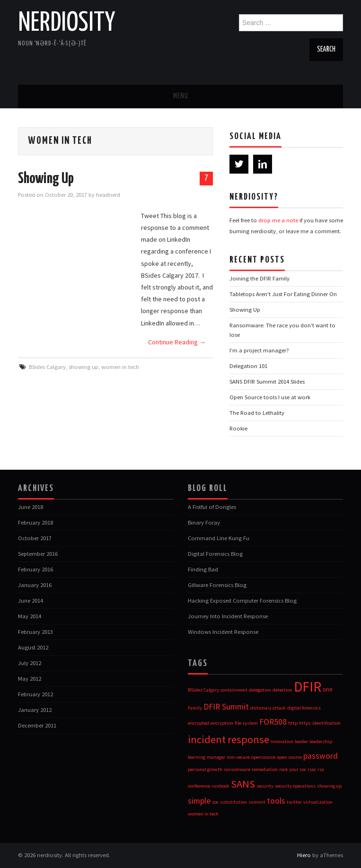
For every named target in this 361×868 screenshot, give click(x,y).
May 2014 (30, 616)
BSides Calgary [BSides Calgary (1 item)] (203, 690)
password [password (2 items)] (321, 756)
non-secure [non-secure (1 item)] (238, 757)
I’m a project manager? (259, 350)
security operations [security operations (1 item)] (295, 786)
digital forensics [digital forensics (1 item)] (304, 708)
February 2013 (35, 632)
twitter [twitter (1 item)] (294, 802)
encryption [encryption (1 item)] (222, 723)
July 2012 (30, 663)
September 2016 (38, 554)
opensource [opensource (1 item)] (263, 757)
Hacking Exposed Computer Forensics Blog (242, 601)
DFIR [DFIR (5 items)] (308, 687)
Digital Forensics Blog (215, 554)
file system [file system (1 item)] (246, 723)
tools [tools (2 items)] (276, 801)
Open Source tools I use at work (270, 397)
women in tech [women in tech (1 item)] (203, 814)
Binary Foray (204, 522)
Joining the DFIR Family (260, 278)
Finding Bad (203, 569)
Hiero (304, 855)
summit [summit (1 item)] (257, 802)
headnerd (108, 195)
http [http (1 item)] (293, 723)
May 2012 (30, 679)
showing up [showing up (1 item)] (329, 786)
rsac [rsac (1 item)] (312, 769)
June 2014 (31, 601)
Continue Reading (177, 342)
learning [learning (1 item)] (197, 757)
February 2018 (35, 522)
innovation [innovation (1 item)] (282, 741)
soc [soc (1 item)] (215, 802)
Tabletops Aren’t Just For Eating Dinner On (283, 294)
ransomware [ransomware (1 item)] (237, 769)
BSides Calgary (47, 367)
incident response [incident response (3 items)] (229, 739)
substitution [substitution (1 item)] (233, 802)
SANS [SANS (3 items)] (243, 784)
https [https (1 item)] (305, 723)
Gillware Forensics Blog (217, 585)
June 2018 (31, 507)
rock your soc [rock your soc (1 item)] (293, 769)
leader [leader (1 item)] (301, 741)
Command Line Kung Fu (219, 538)
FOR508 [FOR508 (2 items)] (273, 722)
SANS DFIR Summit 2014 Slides (267, 381)
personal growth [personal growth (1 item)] (205, 769)
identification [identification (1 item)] (326, 723)
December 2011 (37, 725)
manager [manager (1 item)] (216, 757)
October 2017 (35, 538)
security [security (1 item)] (265, 786)
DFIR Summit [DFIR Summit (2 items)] (226, 707)
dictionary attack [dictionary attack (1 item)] (268, 708)
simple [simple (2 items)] (199, 801)
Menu (181, 96)
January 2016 (35, 585)
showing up (84, 367)
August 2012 (33, 647)
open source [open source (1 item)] (289, 757)
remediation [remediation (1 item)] (265, 769)
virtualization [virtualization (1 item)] (318, 802)
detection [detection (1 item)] (282, 690)
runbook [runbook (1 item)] (220, 786)
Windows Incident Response (223, 632)
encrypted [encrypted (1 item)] (198, 723)
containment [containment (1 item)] (234, 690)
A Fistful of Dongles (212, 507)
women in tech (120, 367)
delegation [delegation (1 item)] (260, 690)
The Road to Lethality (257, 413)
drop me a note (278, 220)
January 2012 (35, 710)
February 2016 (35, 569)
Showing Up (46, 179)
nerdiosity (67, 23)
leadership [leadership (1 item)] (321, 741)
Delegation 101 (248, 366)
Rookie (238, 428)
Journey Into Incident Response (228, 616)
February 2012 (35, 694)
